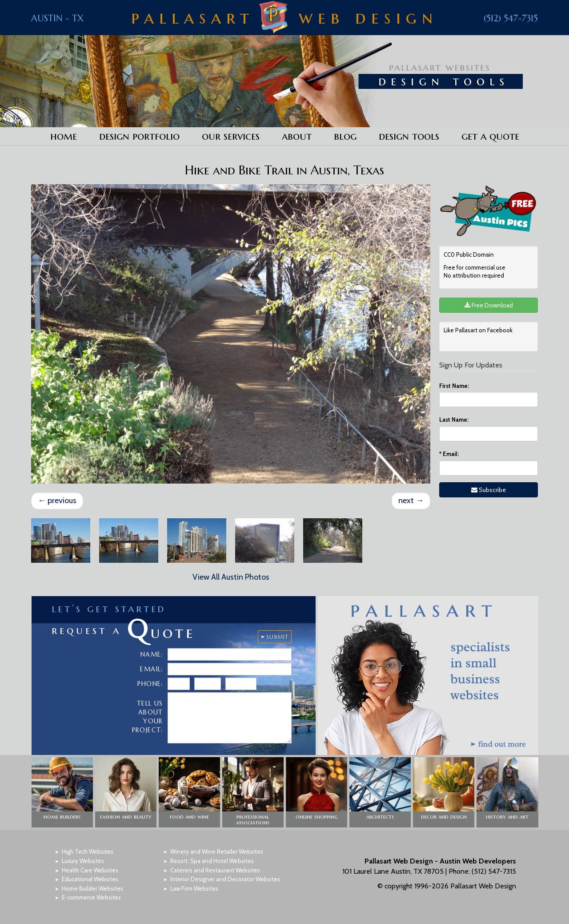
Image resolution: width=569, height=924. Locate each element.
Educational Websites (90, 879)
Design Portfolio (139, 136)
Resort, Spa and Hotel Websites (212, 861)
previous (57, 500)
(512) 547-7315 (511, 18)
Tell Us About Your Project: (148, 717)
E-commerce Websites (91, 897)
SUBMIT (277, 637)
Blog (345, 136)
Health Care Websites (90, 870)
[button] (62, 792)
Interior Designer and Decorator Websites (225, 879)
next (411, 500)
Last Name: (454, 420)
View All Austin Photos (231, 577)
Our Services (231, 136)
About (297, 136)
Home (64, 136)
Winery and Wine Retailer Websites (217, 851)
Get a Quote (490, 136)
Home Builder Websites (92, 888)
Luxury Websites (83, 861)
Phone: (150, 684)
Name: (152, 654)
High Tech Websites (88, 851)
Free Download (489, 305)
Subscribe (489, 490)
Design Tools (409, 136)
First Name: (454, 386)
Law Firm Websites (194, 888)
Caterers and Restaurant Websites (215, 870)
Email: (449, 454)
